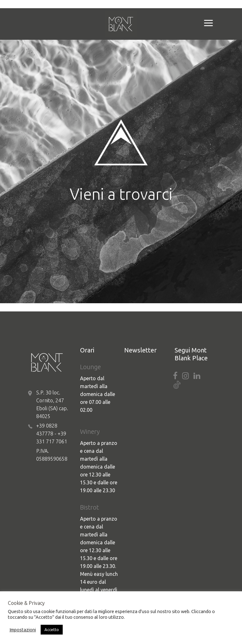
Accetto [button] (52, 629)
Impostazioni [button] (23, 630)
